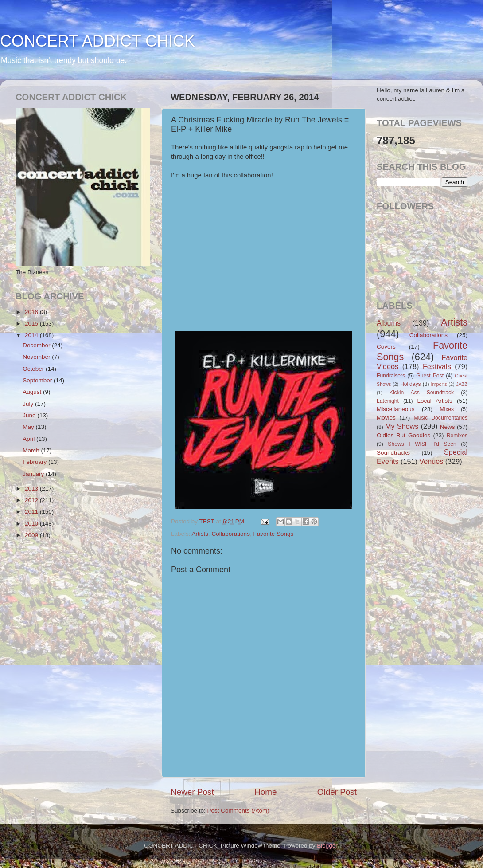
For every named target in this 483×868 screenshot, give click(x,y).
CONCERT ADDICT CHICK (97, 41)
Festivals (437, 366)
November (37, 357)
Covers (386, 347)
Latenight (388, 401)
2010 (32, 524)
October (34, 369)
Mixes (447, 409)
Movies (386, 418)
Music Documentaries (441, 418)
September (38, 380)
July (29, 404)
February (35, 462)
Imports (439, 384)
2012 (32, 500)
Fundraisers (391, 376)
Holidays (411, 384)
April (29, 439)
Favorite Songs (273, 534)
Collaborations (231, 534)
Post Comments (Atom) (238, 811)
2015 (32, 324)
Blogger (327, 846)
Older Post (337, 792)
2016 (32, 312)
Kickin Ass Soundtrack (422, 393)
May (29, 427)
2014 (32, 335)
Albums (389, 323)
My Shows (402, 426)
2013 (32, 489)
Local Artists (434, 401)
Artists (200, 534)
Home (265, 792)
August (33, 392)
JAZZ (462, 384)
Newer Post (192, 792)
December (37, 345)
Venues (431, 461)
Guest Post (430, 376)
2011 (32, 512)
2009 (32, 535)
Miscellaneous (396, 409)
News (448, 427)
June (30, 415)
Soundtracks (393, 453)
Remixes (457, 436)
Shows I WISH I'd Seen (422, 444)
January (34, 474)
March (32, 450)
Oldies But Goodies (403, 435)
